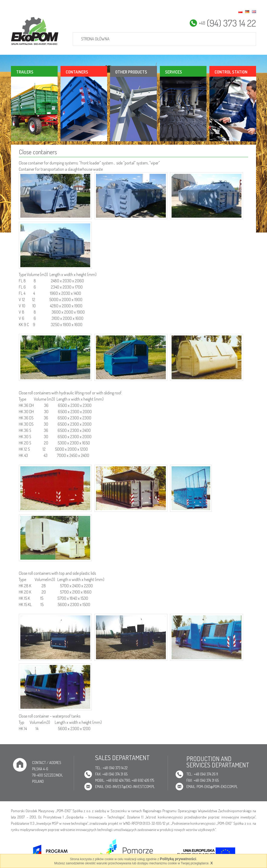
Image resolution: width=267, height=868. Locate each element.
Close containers (38, 152)
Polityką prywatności (178, 859)
